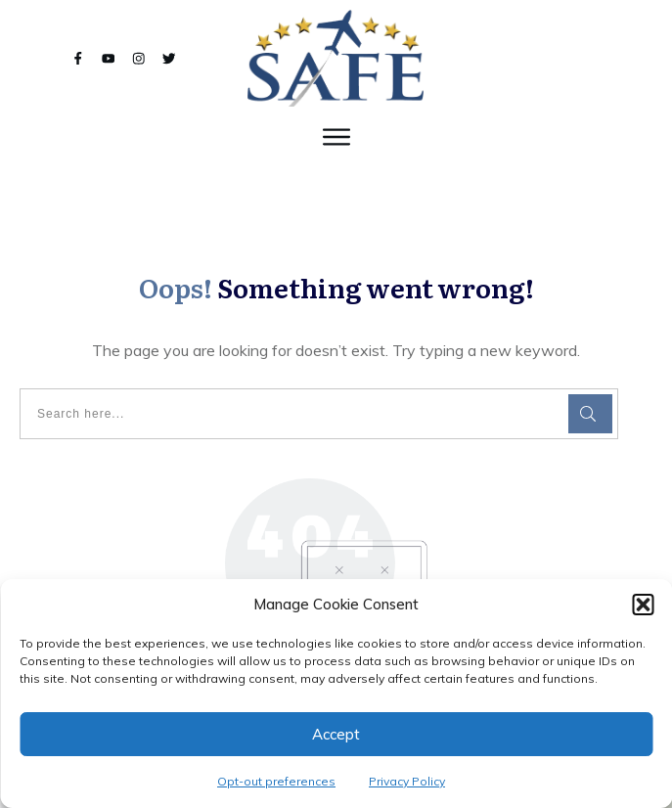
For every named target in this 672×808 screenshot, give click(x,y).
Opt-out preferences (276, 781)
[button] (643, 605)
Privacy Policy (407, 781)
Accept (336, 734)
